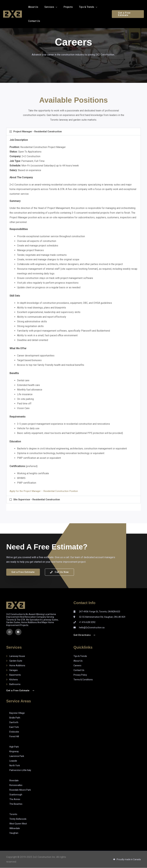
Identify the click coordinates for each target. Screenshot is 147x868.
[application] (54, 7)
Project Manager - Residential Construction (38, 131)
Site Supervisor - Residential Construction (37, 499)
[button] (127, 14)
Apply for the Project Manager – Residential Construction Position (46, 491)
